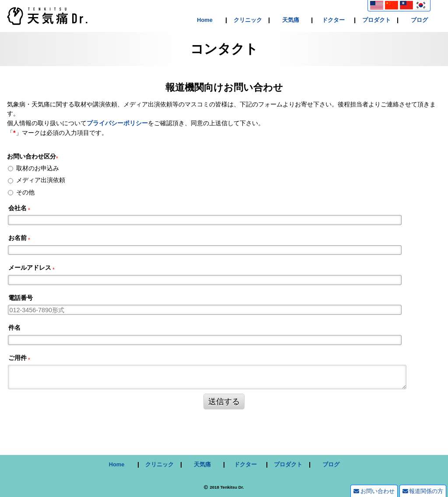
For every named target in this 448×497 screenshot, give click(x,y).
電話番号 (21, 298)
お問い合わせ (374, 491)
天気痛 (291, 20)
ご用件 (17, 358)
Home (205, 20)
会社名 (17, 208)
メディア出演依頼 (41, 180)
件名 (14, 328)
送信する (224, 402)
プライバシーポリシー (117, 123)
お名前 (17, 238)
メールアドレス (30, 268)
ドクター (333, 20)
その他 (25, 192)
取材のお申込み (38, 168)
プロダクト (376, 20)
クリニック (248, 20)
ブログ (419, 20)
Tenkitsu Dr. (232, 487)
